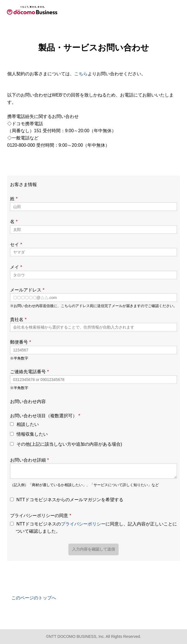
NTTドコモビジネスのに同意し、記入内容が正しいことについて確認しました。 (96, 528)
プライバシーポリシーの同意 (41, 516)
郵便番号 (21, 342)
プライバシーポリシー (83, 524)
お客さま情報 (23, 184)
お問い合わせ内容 (28, 401)
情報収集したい (32, 434)
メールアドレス (27, 290)
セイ (16, 244)
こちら (81, 74)
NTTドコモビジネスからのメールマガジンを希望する (70, 500)
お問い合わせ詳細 (29, 460)
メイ (16, 267)
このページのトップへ (34, 598)
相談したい (28, 424)
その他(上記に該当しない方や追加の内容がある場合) (69, 444)
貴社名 (18, 319)
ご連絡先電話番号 (29, 372)
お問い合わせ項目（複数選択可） (45, 416)
